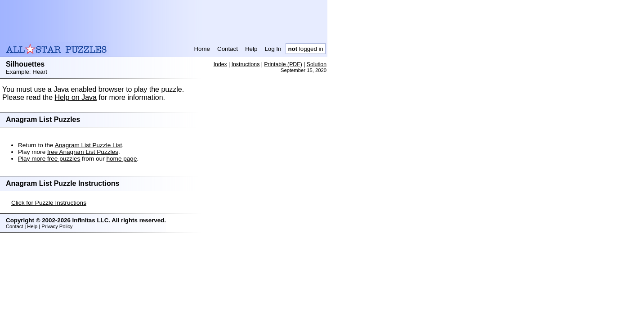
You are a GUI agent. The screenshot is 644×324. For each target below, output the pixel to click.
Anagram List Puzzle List (89, 145)
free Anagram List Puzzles (83, 152)
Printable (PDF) (283, 64)
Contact (228, 49)
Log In (273, 49)
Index (220, 64)
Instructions (246, 64)
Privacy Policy (57, 226)
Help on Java (76, 97)
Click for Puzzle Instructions (49, 203)
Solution (317, 64)
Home (202, 49)
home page (121, 159)
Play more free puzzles (49, 159)
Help (251, 49)
